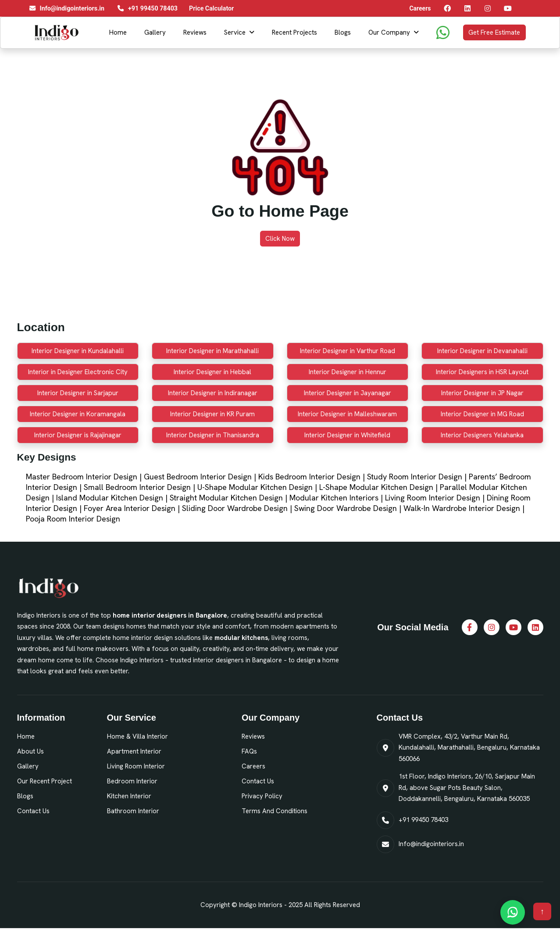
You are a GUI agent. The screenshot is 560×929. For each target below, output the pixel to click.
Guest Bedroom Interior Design (198, 477)
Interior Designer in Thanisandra (213, 435)
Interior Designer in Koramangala (78, 414)
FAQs (249, 751)
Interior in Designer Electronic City (78, 372)
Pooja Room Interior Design (73, 519)
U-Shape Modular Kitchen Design (255, 487)
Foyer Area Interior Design (130, 508)
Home (118, 32)
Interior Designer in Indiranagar (213, 393)
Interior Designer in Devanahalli (482, 351)
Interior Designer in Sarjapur (78, 393)
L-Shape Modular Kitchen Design (376, 487)
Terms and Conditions (275, 811)
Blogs (343, 32)
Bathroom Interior (133, 811)
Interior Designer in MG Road (482, 414)
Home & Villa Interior (137, 736)
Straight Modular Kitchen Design (226, 498)
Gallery (155, 32)
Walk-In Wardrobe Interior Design (462, 508)
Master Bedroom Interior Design (82, 477)
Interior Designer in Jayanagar (348, 393)
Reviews (195, 32)
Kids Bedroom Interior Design (309, 477)
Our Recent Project (45, 781)
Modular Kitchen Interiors (334, 498)
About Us (30, 751)
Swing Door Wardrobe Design (346, 508)
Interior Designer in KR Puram (212, 414)
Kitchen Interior (129, 796)
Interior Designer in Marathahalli (212, 351)
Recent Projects (294, 32)
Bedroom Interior (132, 781)
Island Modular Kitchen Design (110, 498)
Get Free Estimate (494, 32)
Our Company (389, 32)
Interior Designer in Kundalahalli (78, 351)
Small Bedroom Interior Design (137, 487)
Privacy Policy (262, 796)
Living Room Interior (136, 766)
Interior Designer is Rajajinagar (78, 435)
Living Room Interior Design (433, 498)
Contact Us (33, 811)
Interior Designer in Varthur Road (348, 351)
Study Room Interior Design (415, 477)
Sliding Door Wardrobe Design (235, 508)
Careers (253, 766)
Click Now (280, 239)
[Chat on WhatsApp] (513, 912)
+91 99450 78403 (423, 820)
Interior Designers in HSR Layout (482, 372)
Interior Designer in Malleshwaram (347, 414)
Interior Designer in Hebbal (212, 372)
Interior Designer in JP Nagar (482, 393)
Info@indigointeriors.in (431, 844)
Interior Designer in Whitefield (347, 435)
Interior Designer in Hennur (348, 372)
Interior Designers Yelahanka (482, 435)
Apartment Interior (134, 751)
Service (235, 32)
